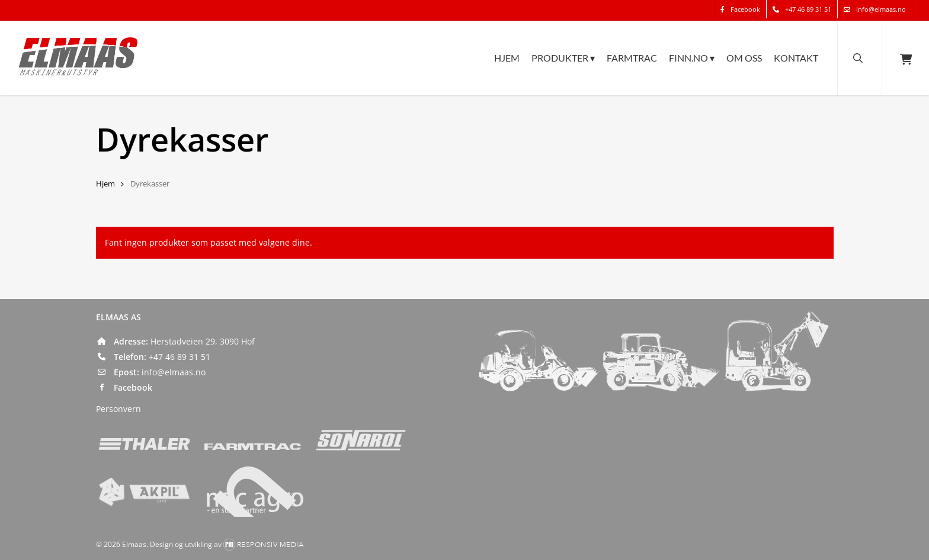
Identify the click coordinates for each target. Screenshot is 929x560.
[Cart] (905, 58)
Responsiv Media (270, 545)
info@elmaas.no (174, 372)
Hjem (105, 184)
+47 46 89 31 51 (180, 357)
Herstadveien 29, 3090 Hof (203, 341)
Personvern (118, 409)
